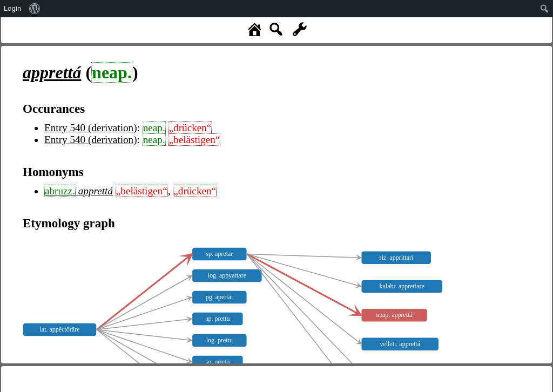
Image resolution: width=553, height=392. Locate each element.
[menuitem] (35, 9)
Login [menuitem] (12, 8)
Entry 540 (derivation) (91, 128)
